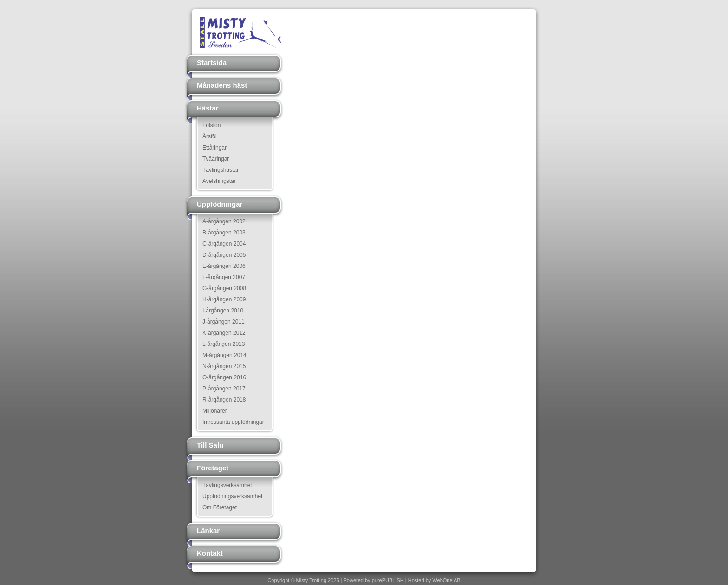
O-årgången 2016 (224, 377)
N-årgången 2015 (224, 366)
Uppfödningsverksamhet (232, 496)
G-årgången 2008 (224, 288)
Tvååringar (216, 159)
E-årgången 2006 (224, 266)
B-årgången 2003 (224, 233)
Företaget (213, 468)
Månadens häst (222, 85)
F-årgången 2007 (224, 277)
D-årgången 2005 (224, 255)
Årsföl (210, 136)
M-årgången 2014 (224, 355)
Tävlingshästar (221, 170)
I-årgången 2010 (223, 311)
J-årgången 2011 (224, 322)
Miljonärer (215, 411)
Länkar (208, 530)
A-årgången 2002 (224, 221)
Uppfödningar (220, 204)
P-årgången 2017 (224, 389)
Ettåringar (214, 148)
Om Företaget (220, 507)
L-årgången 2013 (224, 344)
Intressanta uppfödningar (233, 422)
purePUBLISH (388, 580)
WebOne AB (446, 580)
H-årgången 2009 (224, 299)
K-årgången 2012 (224, 333)
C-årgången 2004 (224, 244)
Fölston (211, 125)
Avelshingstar (219, 181)
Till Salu (210, 445)
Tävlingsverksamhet (227, 485)
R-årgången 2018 (224, 400)
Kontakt (210, 553)
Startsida (212, 62)
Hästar (208, 108)
